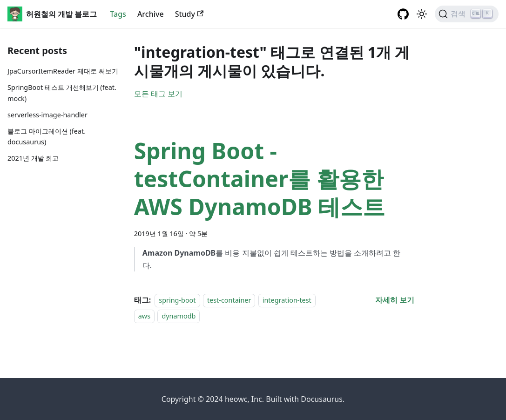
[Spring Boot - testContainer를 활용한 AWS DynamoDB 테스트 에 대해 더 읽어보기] (395, 300)
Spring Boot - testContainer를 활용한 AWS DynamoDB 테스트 (260, 179)
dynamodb (179, 316)
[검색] (467, 14)
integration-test (287, 300)
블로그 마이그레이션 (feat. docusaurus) (47, 137)
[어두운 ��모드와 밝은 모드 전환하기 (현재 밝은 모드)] (422, 14)
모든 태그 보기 (158, 94)
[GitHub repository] (403, 14)
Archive (151, 14)
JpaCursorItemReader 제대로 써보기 (63, 71)
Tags (118, 14)
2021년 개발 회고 (33, 158)
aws (144, 316)
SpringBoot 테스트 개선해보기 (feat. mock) (62, 93)
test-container (229, 300)
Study (189, 14)
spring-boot (177, 300)
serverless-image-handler (47, 115)
